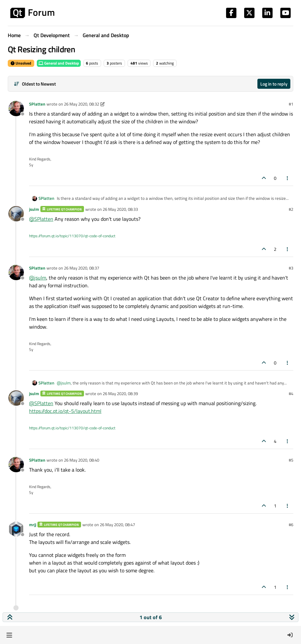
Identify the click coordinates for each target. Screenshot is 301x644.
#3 (291, 268)
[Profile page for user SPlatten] (16, 108)
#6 (291, 525)
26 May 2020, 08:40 (82, 460)
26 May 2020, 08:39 (120, 394)
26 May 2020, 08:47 (117, 525)
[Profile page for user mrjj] (16, 529)
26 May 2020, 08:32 (82, 104)
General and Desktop (59, 63)
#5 (291, 460)
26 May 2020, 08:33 (120, 209)
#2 (291, 209)
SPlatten (37, 104)
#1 (291, 104)
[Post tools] (288, 178)
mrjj (33, 525)
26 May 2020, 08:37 (82, 268)
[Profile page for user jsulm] (16, 214)
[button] (9, 635)
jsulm (34, 209)
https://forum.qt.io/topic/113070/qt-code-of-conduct (72, 236)
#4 (291, 394)
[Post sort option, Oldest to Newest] (35, 84)
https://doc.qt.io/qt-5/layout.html (65, 411)
